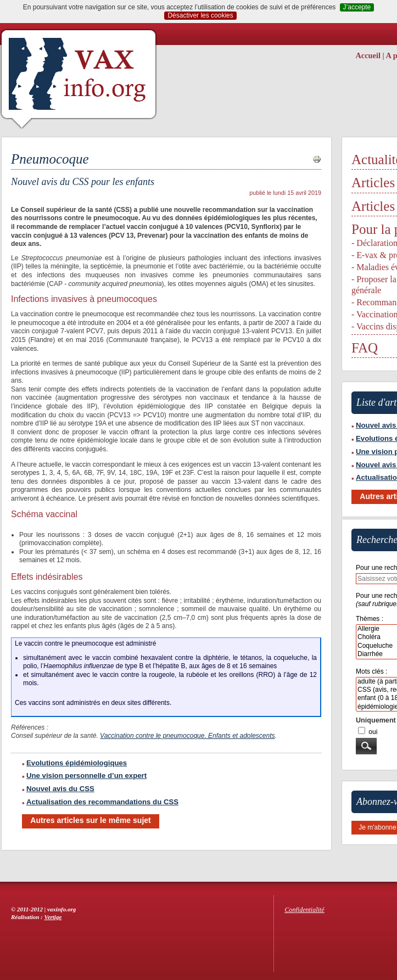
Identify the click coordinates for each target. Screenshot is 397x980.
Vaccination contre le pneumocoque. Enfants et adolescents (187, 736)
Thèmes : (370, 619)
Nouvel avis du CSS (58, 789)
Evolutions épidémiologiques (74, 763)
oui (373, 732)
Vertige (53, 917)
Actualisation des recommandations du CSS (100, 802)
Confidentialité (305, 910)
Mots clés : (371, 671)
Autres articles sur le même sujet (90, 820)
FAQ (365, 348)
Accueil (368, 55)
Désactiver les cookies (200, 15)
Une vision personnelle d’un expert (84, 775)
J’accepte (357, 7)
